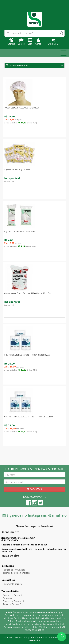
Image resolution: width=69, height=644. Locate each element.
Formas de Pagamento (14, 601)
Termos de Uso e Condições (17, 573)
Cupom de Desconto (13, 595)
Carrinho (53, 42)
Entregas (7, 598)
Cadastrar (35, 489)
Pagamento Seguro (12, 584)
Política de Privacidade (14, 570)
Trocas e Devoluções (13, 604)
